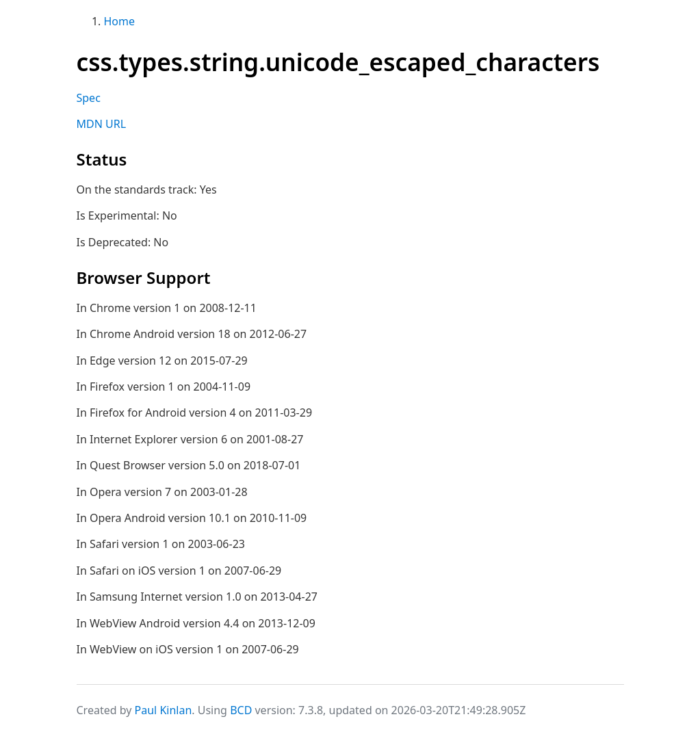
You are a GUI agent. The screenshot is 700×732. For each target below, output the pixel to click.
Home (120, 21)
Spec (89, 98)
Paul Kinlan (164, 710)
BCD (241, 710)
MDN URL (102, 124)
